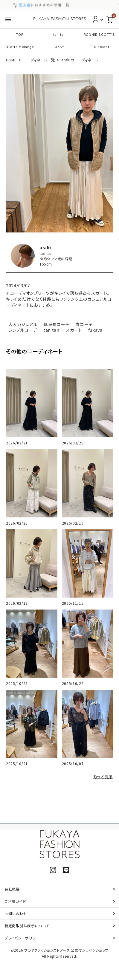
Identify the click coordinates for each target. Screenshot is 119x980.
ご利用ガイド (15, 901)
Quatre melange (20, 47)
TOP (20, 35)
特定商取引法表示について (27, 926)
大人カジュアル (23, 324)
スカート (74, 330)
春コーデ (84, 324)
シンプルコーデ (23, 330)
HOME (11, 60)
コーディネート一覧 (39, 60)
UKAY (59, 47)
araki (45, 247)
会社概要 (12, 889)
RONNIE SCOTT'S (99, 35)
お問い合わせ (16, 913)
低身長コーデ (57, 324)
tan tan (59, 35)
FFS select (99, 47)
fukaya (95, 330)
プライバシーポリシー (22, 938)
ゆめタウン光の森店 (56, 259)
